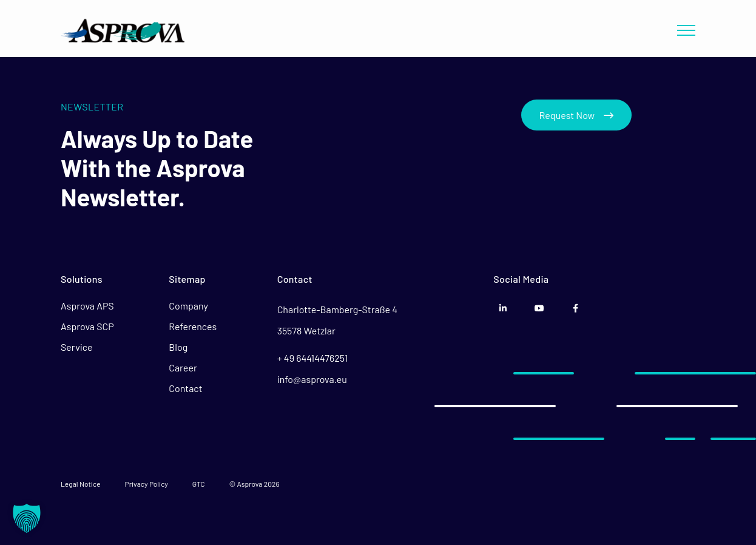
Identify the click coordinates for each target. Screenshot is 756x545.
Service (77, 347)
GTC (199, 484)
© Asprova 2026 (255, 484)
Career (183, 367)
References (193, 326)
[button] (27, 518)
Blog (178, 347)
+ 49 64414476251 (312, 358)
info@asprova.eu (312, 379)
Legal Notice (81, 484)
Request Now (577, 115)
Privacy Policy (147, 484)
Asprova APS (87, 306)
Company (188, 306)
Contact (185, 388)
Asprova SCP (87, 326)
